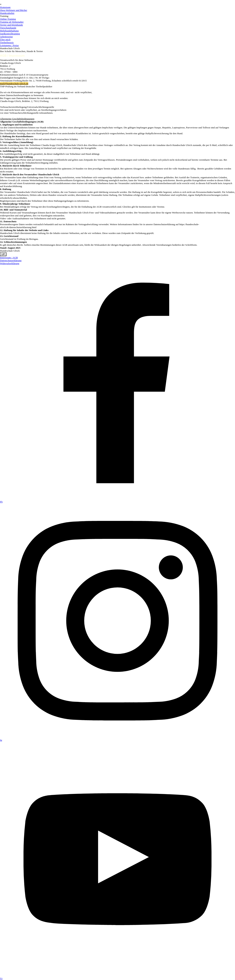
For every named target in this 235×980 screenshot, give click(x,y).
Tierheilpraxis (7, 42)
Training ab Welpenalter (12, 22)
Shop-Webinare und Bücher (14, 10)
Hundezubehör (7, 13)
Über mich (5, 40)
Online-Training (8, 19)
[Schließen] (1, 4)
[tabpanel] (117, 155)
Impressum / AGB (9, 258)
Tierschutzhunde (8, 28)
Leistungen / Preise (9, 45)
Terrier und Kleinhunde (11, 25)
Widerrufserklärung (10, 263)
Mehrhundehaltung (9, 31)
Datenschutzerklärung (11, 260)
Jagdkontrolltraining (10, 34)
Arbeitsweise (6, 37)
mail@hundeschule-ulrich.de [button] (14, 84)
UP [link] (3, 254)
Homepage (5, 7)
